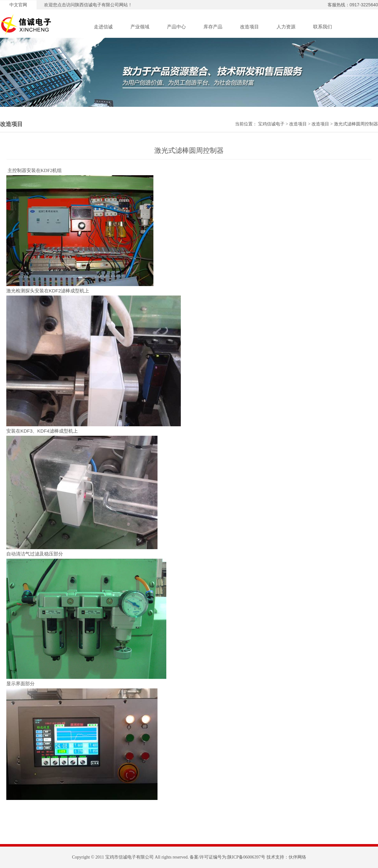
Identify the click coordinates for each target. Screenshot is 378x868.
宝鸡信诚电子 (271, 124)
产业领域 (140, 27)
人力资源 (286, 27)
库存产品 (213, 27)
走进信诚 (103, 27)
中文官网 (18, 5)
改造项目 (249, 27)
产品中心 (176, 27)
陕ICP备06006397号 (246, 857)
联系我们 (323, 27)
